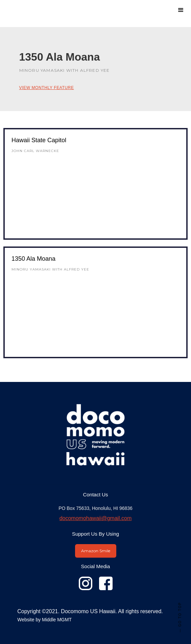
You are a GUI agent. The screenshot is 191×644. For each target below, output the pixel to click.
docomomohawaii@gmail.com (96, 518)
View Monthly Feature (47, 88)
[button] (181, 10)
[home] (52, 7)
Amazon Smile (96, 551)
